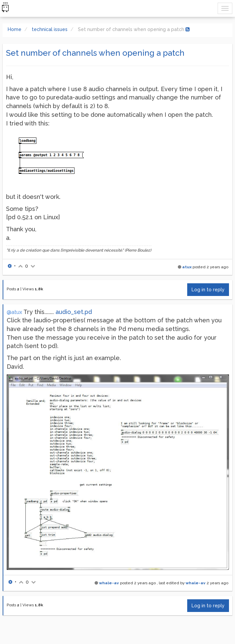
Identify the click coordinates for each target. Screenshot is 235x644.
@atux (14, 312)
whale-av (109, 583)
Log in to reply (208, 290)
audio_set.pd (74, 312)
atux (187, 267)
